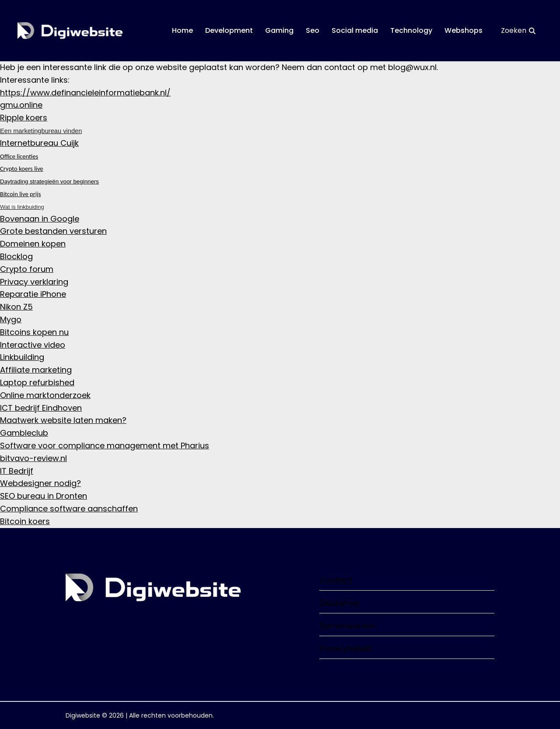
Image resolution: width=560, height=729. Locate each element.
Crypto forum (27, 269)
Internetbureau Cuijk (39, 143)
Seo (313, 30)
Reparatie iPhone (33, 294)
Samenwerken (407, 625)
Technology (411, 30)
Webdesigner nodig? (40, 483)
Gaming (279, 30)
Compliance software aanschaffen (69, 509)
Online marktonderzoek (45, 395)
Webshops (464, 30)
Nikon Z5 (16, 307)
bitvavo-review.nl (33, 458)
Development (229, 30)
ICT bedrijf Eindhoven (41, 408)
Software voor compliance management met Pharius (105, 445)
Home (182, 30)
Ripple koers (24, 118)
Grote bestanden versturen (53, 231)
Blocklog (16, 256)
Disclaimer (407, 603)
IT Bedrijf (17, 471)
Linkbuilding (22, 357)
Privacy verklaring (34, 282)
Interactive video (33, 345)
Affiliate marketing (36, 370)
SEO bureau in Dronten (44, 496)
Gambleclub (24, 433)
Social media (355, 30)
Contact (407, 580)
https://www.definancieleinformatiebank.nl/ (85, 93)
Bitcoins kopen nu (34, 332)
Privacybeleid (407, 648)
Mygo (11, 319)
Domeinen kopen (33, 244)
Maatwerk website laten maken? (63, 420)
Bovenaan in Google (40, 219)
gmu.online (21, 105)
